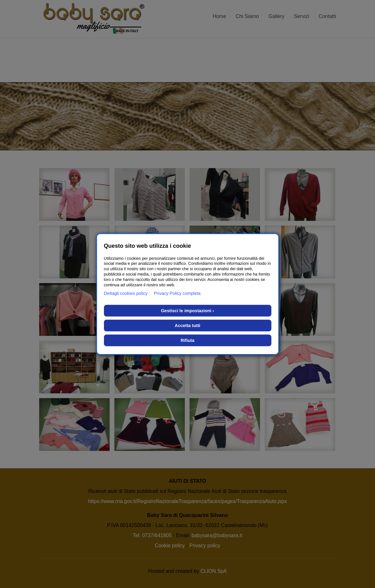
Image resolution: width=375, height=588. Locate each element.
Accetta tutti (187, 325)
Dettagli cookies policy (126, 293)
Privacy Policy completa (177, 293)
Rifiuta (188, 340)
